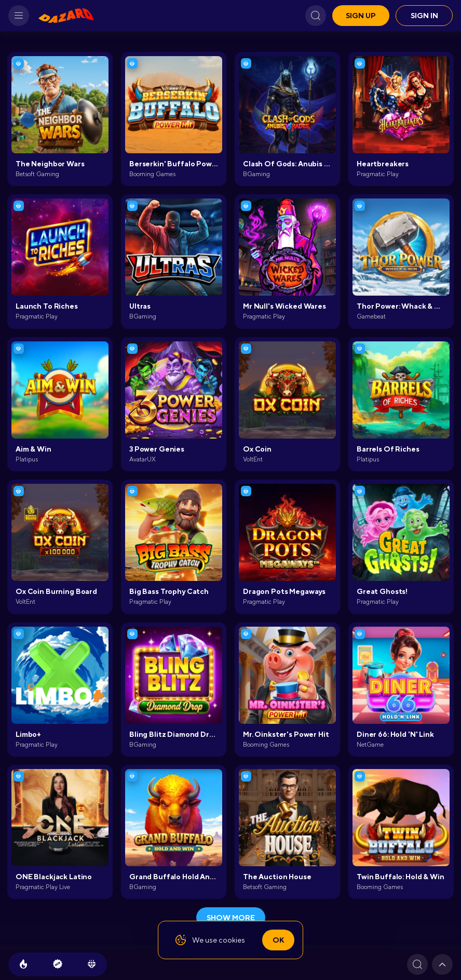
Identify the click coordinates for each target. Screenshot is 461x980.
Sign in (424, 16)
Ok (278, 940)
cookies (232, 940)
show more (231, 918)
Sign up (361, 16)
